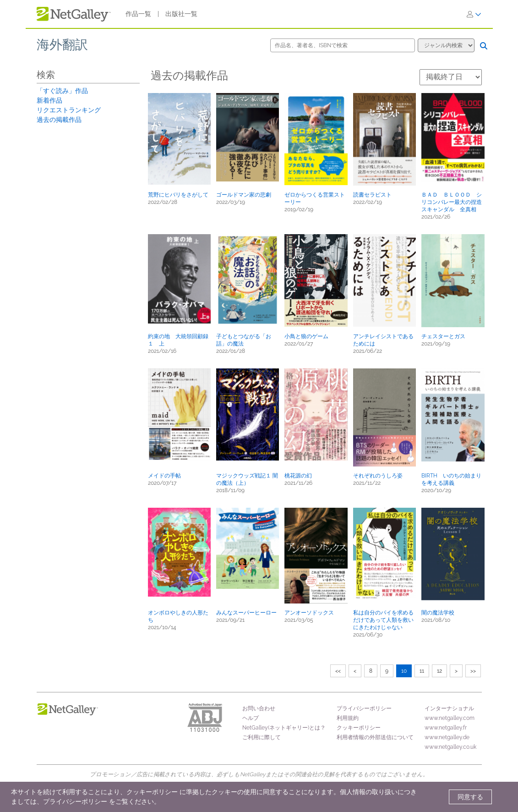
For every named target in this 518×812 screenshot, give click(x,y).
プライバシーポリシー (364, 708)
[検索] (484, 46)
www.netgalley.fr (446, 728)
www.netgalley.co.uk (450, 747)
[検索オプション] (446, 45)
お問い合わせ (259, 708)
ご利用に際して (262, 737)
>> (473, 671)
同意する (470, 797)
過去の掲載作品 (59, 120)
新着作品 (49, 100)
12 (439, 671)
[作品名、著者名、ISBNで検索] (343, 45)
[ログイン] (474, 14)
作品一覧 (138, 14)
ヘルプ (251, 718)
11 (422, 671)
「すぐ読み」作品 (62, 91)
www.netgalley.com (450, 718)
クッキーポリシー (359, 728)
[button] (179, 139)
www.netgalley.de (447, 737)
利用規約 (348, 718)
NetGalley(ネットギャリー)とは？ (284, 728)
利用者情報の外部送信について (375, 737)
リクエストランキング (69, 110)
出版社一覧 (181, 14)
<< (338, 671)
